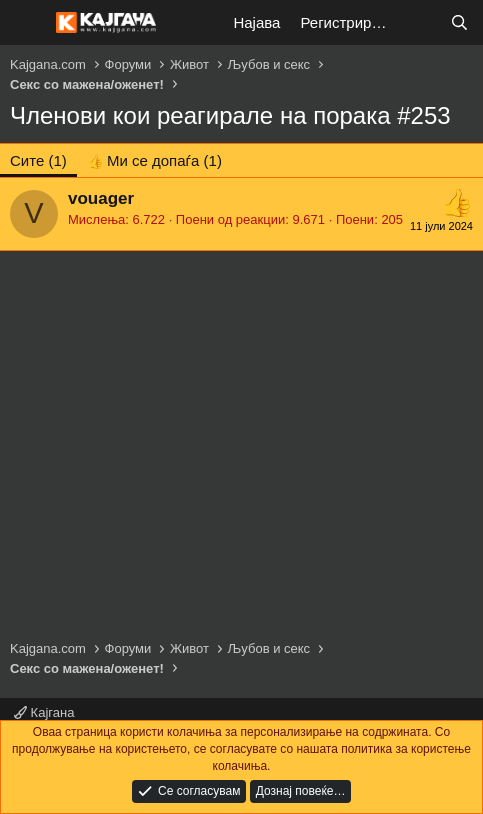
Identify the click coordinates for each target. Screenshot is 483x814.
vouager (101, 198)
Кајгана (44, 712)
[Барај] (459, 22)
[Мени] (27, 23)
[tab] (154, 160)
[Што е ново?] (419, 22)
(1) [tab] (38, 160)
